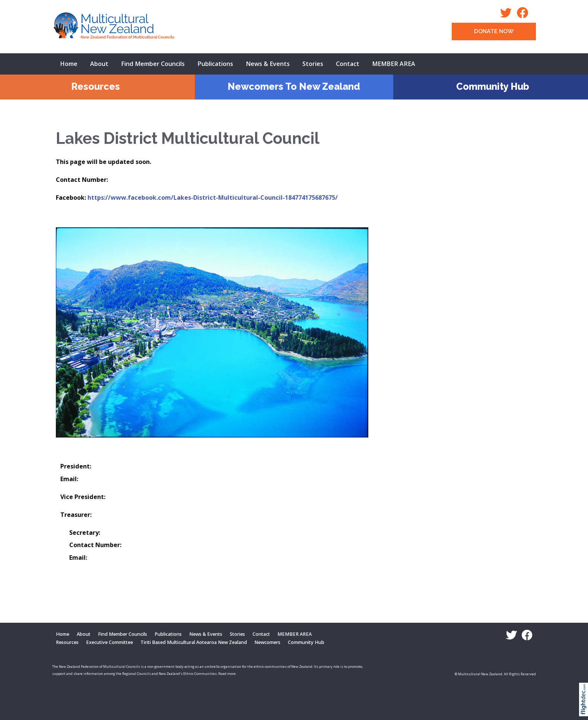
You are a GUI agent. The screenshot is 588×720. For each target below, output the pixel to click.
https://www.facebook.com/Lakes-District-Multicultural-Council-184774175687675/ (213, 198)
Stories (313, 64)
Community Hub (493, 86)
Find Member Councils (153, 64)
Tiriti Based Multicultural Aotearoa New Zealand (194, 642)
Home (69, 64)
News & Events (268, 64)
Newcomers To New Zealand (294, 86)
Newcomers (267, 642)
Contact (348, 64)
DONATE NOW (494, 31)
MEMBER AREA (394, 64)
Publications (215, 64)
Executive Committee (109, 642)
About (99, 64)
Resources (96, 86)
